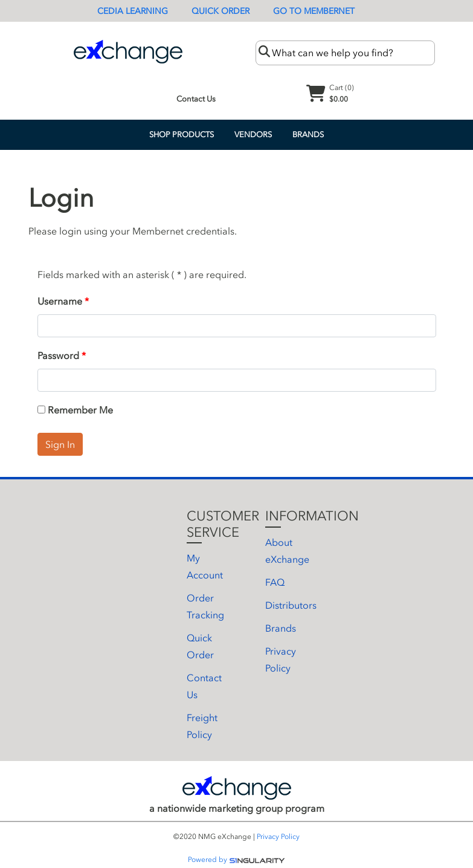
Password (58, 355)
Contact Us (196, 99)
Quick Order (220, 11)
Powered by (236, 860)
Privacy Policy (278, 837)
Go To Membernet (314, 11)
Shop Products (182, 134)
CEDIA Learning (133, 11)
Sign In (60, 444)
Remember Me (75, 410)
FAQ (275, 582)
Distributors (291, 605)
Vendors (253, 134)
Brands (308, 134)
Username (60, 301)
